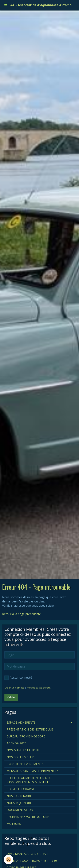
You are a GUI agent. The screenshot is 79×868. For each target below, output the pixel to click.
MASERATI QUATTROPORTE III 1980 (32, 861)
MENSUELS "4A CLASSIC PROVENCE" (32, 771)
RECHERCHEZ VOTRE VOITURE (28, 817)
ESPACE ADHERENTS (21, 722)
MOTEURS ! (14, 824)
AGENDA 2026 (16, 743)
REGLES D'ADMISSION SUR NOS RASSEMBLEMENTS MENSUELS (29, 780)
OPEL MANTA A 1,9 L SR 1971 (27, 854)
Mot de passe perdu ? (39, 688)
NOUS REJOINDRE (19, 803)
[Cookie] (9, 859)
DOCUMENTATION (20, 810)
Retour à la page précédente (21, 614)
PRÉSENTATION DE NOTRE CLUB (30, 729)
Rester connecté (18, 678)
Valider (11, 697)
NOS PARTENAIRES (20, 796)
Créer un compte (14, 688)
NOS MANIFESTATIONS (23, 750)
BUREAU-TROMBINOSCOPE (26, 736)
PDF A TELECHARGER (21, 789)
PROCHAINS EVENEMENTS (25, 764)
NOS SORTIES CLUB (20, 757)
